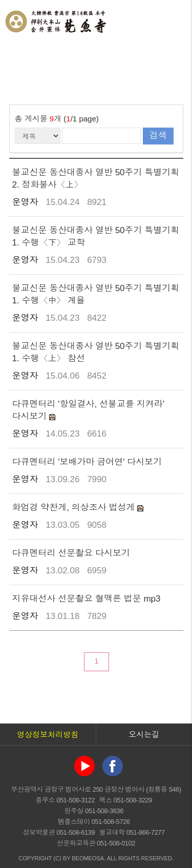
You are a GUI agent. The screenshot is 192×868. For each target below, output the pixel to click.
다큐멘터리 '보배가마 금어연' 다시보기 (87, 462)
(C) (57, 858)
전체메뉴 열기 (174, 20)
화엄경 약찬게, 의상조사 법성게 (75, 508)
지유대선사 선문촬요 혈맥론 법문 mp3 (87, 599)
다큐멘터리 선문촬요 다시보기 (71, 553)
